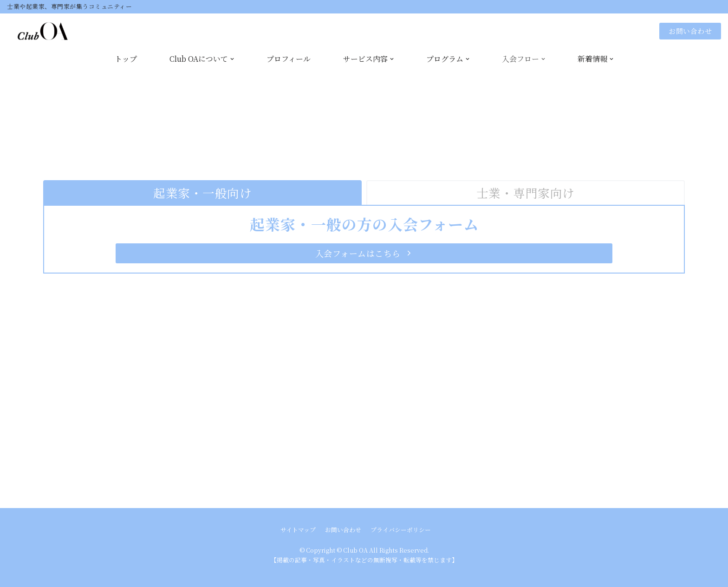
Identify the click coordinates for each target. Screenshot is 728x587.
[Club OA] (38, 31)
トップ (126, 59)
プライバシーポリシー (401, 530)
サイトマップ (298, 530)
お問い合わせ (690, 31)
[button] (364, 253)
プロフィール (289, 59)
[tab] (202, 193)
